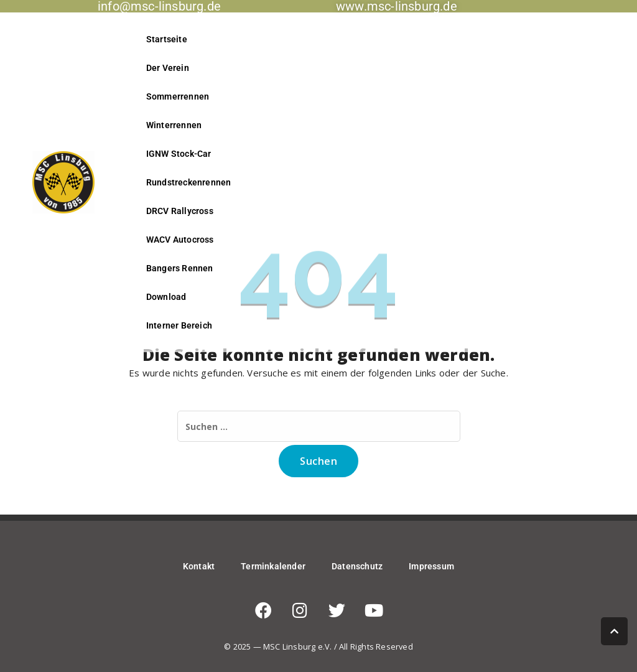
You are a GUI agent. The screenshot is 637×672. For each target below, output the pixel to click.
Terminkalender (273, 566)
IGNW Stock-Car (179, 154)
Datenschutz (357, 566)
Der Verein (168, 68)
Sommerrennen (178, 96)
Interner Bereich (179, 325)
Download (166, 297)
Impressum (431, 566)
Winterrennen (174, 125)
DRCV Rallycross (180, 211)
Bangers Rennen (180, 268)
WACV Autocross (180, 240)
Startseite (167, 39)
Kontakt (199, 566)
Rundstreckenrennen (189, 182)
